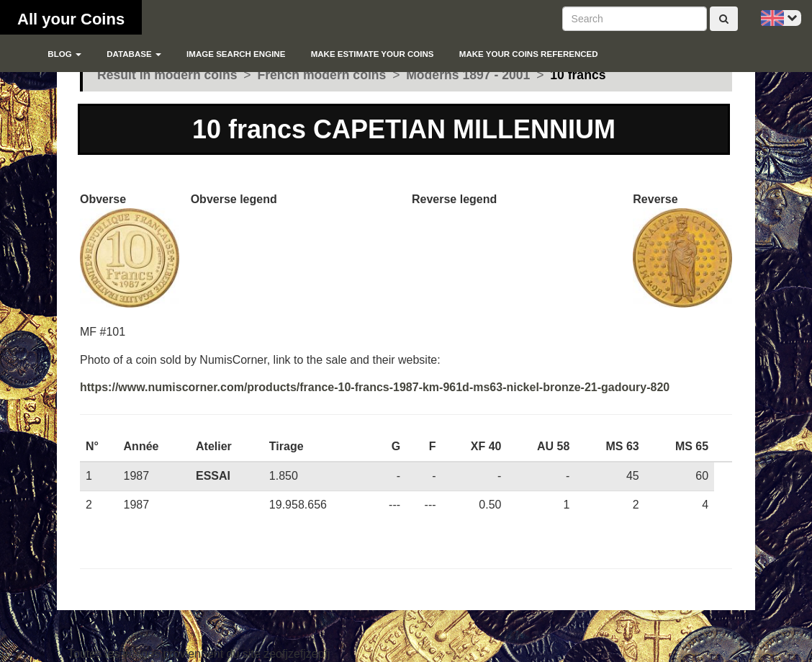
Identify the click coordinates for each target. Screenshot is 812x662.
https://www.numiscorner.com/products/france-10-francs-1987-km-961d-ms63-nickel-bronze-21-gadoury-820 (375, 387)
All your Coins (71, 19)
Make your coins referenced (529, 54)
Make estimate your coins (373, 54)
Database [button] (134, 54)
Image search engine (236, 54)
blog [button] (64, 54)
